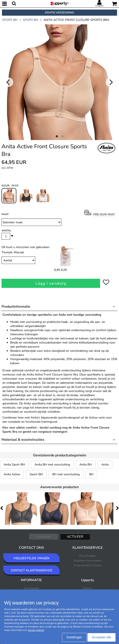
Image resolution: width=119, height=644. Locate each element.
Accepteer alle (101, 637)
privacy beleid (36, 630)
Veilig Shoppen (88, 556)
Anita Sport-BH (14, 465)
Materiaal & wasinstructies (23, 440)
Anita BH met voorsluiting (52, 465)
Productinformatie (16, 307)
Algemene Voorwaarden (88, 561)
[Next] (111, 82)
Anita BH (86, 465)
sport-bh (10, 20)
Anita (105, 465)
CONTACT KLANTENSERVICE (31, 570)
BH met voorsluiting (66, 474)
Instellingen (74, 637)
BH (91, 474)
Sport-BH (36, 474)
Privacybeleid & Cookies (88, 565)
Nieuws (88, 588)
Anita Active (12, 474)
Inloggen (99, 6)
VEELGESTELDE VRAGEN (31, 558)
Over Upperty (31, 588)
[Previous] (8, 82)
